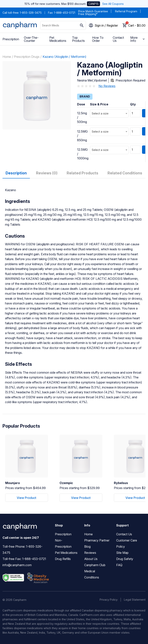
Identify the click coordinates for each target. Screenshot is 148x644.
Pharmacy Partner (97, 540)
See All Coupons (113, 4)
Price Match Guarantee (93, 11)
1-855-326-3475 (31, 13)
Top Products (78, 39)
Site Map (122, 553)
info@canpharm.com (17, 565)
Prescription (11, 39)
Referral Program (126, 11)
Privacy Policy (109, 600)
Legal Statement (135, 600)
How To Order (98, 39)
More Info (138, 39)
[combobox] (109, 113)
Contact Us (118, 39)
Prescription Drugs (27, 57)
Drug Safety (125, 559)
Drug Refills (63, 559)
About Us (91, 559)
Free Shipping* (88, 14)
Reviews (90, 553)
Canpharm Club (95, 565)
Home (7, 57)
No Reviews (107, 86)
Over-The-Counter (31, 39)
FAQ (119, 565)
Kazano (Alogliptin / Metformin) (64, 57)
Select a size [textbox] (100, 113)
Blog (87, 546)
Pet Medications (58, 39)
